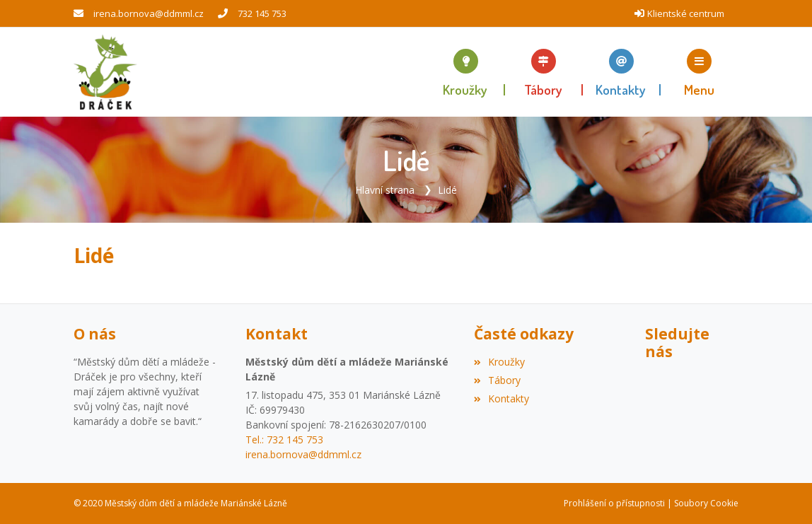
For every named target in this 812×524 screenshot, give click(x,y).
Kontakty (501, 398)
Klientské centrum (686, 13)
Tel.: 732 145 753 (284, 439)
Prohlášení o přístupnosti (614, 503)
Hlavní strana (385, 190)
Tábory (497, 380)
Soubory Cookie (706, 503)
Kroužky (499, 362)
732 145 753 (262, 13)
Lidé (447, 190)
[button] (700, 72)
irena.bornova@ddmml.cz (149, 13)
